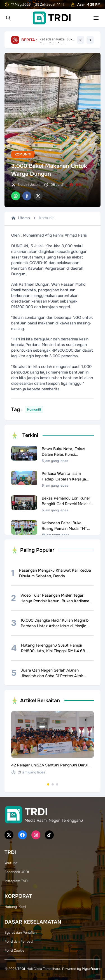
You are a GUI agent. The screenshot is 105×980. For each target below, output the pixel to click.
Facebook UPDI (17, 872)
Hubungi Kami (15, 907)
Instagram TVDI (17, 881)
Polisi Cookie (14, 951)
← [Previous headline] (81, 40)
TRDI (21, 969)
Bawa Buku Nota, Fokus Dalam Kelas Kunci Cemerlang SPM (57, 40)
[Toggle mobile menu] (96, 18)
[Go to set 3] (57, 784)
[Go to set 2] (53, 784)
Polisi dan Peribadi (19, 942)
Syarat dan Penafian (21, 933)
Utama (21, 218)
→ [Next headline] (90, 40)
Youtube (11, 863)
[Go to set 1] (48, 784)
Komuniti (23, 154)
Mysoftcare (91, 969)
